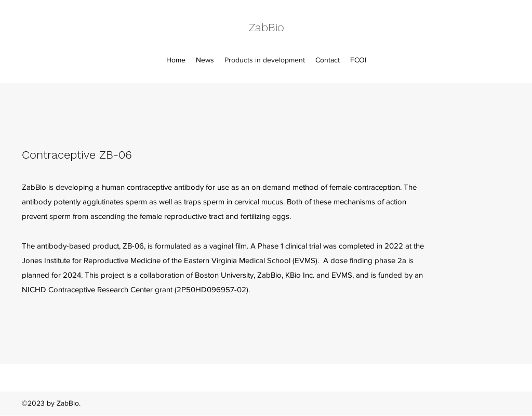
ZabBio (267, 27)
